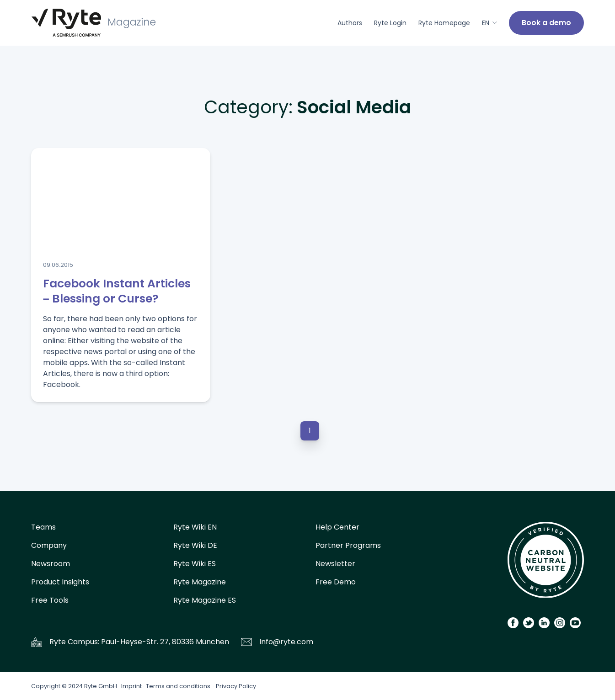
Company (49, 545)
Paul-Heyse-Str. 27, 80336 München (165, 642)
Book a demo (546, 23)
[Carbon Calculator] (546, 563)
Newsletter (335, 564)
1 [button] (310, 431)
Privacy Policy (236, 686)
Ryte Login (390, 23)
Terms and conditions (178, 686)
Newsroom (51, 564)
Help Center (337, 527)
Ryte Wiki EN (195, 527)
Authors (350, 23)
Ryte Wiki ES (195, 564)
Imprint (131, 686)
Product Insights (60, 582)
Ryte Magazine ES (205, 600)
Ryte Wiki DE (195, 545)
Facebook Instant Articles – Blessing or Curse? (117, 291)
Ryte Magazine (200, 582)
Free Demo (336, 582)
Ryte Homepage (444, 23)
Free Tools (50, 600)
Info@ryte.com (286, 642)
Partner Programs (348, 545)
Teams (43, 527)
